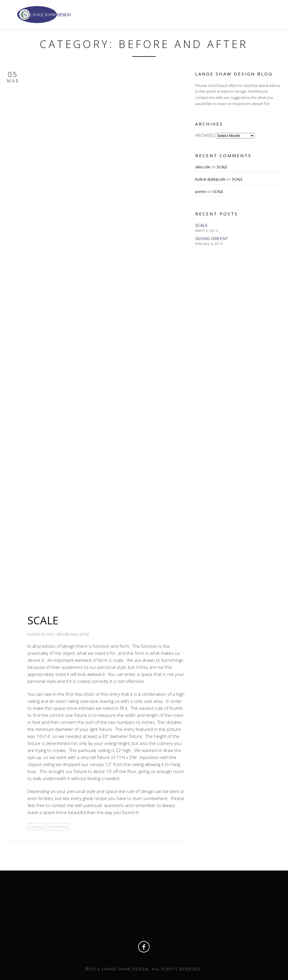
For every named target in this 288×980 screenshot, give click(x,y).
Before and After (73, 634)
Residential (58, 827)
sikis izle (203, 167)
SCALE (43, 620)
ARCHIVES (205, 135)
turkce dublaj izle (210, 179)
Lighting (36, 827)
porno (201, 191)
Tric (50, 634)
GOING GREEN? (211, 238)
